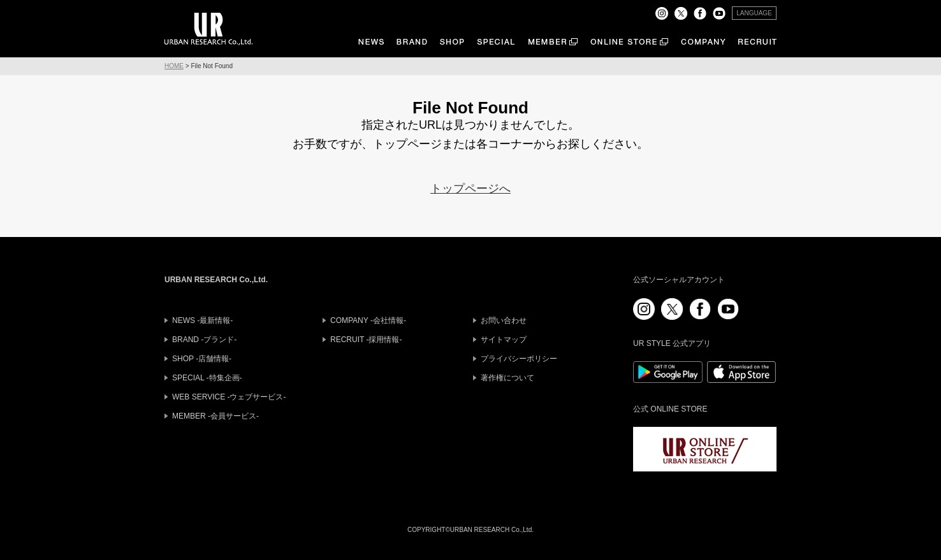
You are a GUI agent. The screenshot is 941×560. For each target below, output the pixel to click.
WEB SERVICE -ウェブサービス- (229, 397)
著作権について (507, 378)
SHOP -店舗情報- (202, 359)
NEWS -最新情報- (202, 320)
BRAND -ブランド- (204, 340)
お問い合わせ (504, 320)
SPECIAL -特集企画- (207, 378)
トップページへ (470, 189)
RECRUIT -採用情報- (366, 340)
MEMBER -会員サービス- (215, 416)
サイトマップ (504, 340)
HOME (174, 66)
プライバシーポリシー (519, 359)
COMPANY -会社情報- (368, 320)
